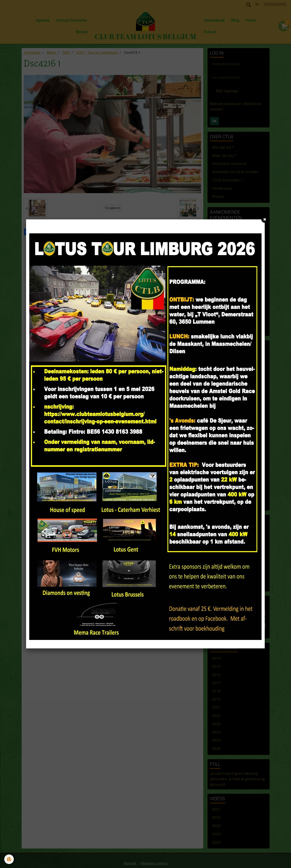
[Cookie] (9, 859)
